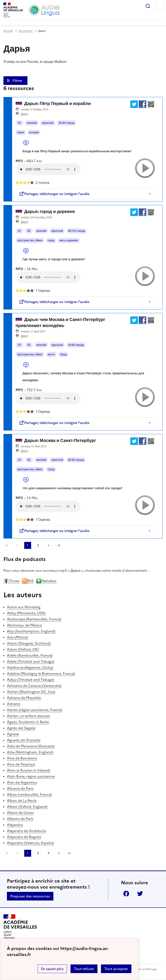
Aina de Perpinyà (21, 764)
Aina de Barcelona (22, 758)
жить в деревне (69, 240)
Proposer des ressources (30, 896)
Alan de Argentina (22, 782)
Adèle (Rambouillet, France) (30, 655)
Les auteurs (26, 31)
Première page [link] (7, 545)
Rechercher (148, 6)
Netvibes (46, 581)
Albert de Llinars (20, 813)
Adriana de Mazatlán (24, 698)
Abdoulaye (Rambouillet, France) (34, 619)
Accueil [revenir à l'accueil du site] (8, 31)
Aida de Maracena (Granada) (31, 746)
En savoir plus (52, 969)
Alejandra (15, 825)
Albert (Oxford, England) (27, 807)
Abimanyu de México (24, 625)
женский (32, 123)
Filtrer (18, 81)
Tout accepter (116, 969)
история (34, 132)
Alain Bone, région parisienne (31, 776)
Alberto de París (20, 819)
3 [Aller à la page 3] (48, 853)
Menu (160, 6)
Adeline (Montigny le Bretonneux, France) (41, 673)
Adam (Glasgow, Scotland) (29, 643)
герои (21, 132)
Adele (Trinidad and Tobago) (30, 661)
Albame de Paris (20, 788)
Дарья (24, 114)
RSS (28, 581)
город (51, 240)
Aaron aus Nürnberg (24, 607)
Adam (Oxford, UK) (23, 649)
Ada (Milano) (17, 637)
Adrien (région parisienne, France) (34, 710)
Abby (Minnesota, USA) (26, 613)
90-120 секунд (77, 231)
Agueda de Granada (24, 740)
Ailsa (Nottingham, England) (30, 752)
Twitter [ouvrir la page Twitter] (140, 894)
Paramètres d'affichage (142, 969)
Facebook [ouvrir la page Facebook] (126, 894)
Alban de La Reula (22, 801)
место (51, 354)
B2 (29, 231)
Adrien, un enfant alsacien (29, 716)
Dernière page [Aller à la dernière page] (59, 545)
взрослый (48, 123)
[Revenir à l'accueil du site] (20, 927)
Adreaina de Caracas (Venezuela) (34, 686)
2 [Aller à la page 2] (38, 545)
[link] (17, 545)
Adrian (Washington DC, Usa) (31, 692)
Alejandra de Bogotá (24, 837)
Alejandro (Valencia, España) (30, 843)
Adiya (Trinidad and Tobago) (30, 680)
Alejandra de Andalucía (26, 831)
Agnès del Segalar (21, 728)
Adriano (14, 704)
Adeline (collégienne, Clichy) (30, 667)
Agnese (13, 734)
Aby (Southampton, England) (31, 631)
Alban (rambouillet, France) (29, 794)
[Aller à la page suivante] (48, 545)
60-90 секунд (76, 460)
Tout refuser (84, 969)
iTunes (11, 581)
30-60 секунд (66, 123)
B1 (20, 123)
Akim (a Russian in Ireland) (29, 770)
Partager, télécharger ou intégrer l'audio (54, 194)
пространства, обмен (30, 240)
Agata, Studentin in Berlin (28, 722)
